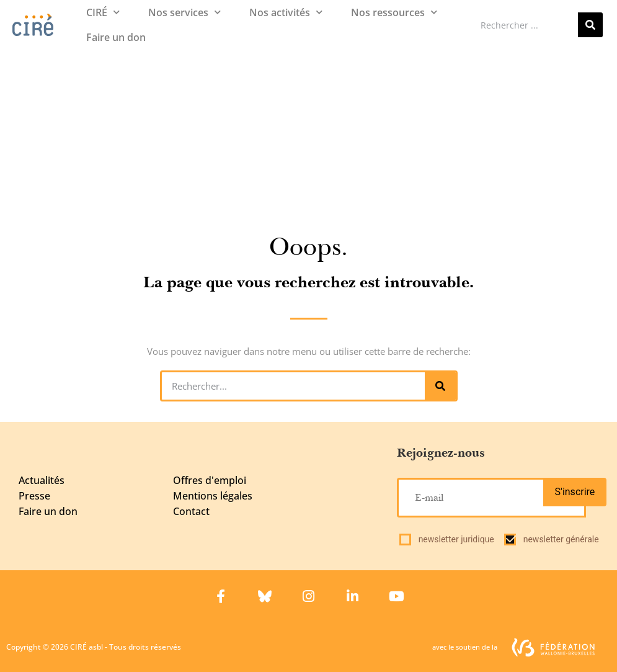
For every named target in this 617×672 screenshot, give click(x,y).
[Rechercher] (590, 25)
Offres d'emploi (210, 480)
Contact (191, 511)
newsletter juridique (456, 539)
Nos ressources (394, 12)
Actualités (42, 480)
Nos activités (286, 12)
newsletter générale (561, 539)
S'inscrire (575, 492)
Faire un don (116, 37)
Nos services (184, 12)
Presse (34, 496)
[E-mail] (491, 498)
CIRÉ (103, 12)
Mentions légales (213, 496)
